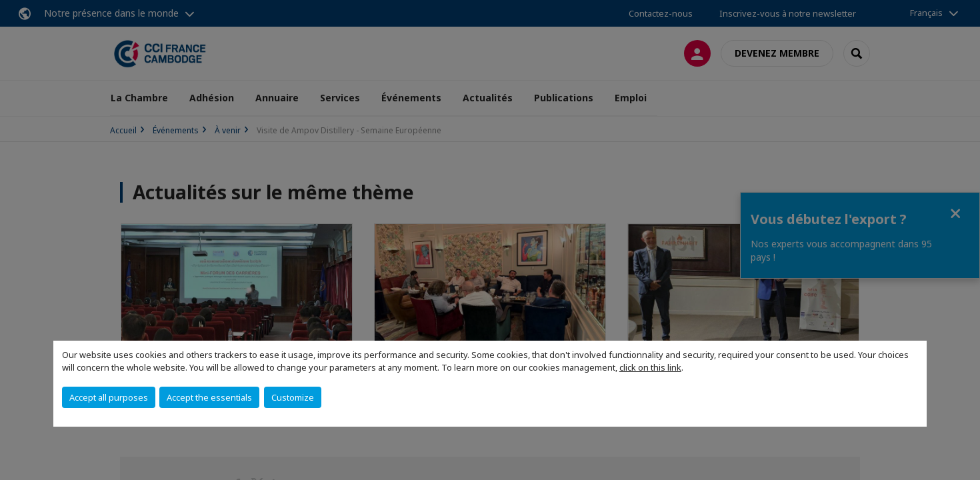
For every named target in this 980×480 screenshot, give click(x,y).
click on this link (650, 367)
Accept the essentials (209, 397)
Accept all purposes (109, 397)
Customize (293, 397)
